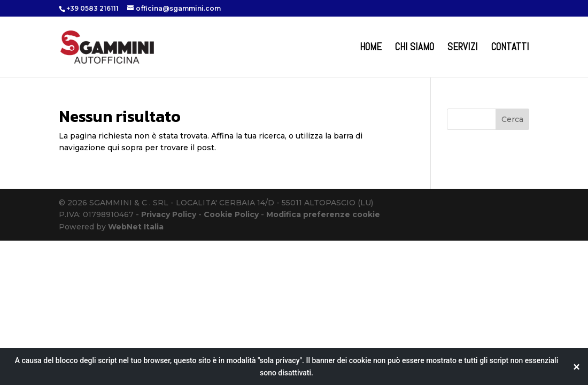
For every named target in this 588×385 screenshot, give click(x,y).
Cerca (512, 119)
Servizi (463, 48)
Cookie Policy (231, 214)
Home (371, 48)
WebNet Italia (136, 227)
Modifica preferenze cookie (323, 214)
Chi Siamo (415, 48)
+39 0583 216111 (92, 8)
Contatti (510, 48)
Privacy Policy (169, 214)
